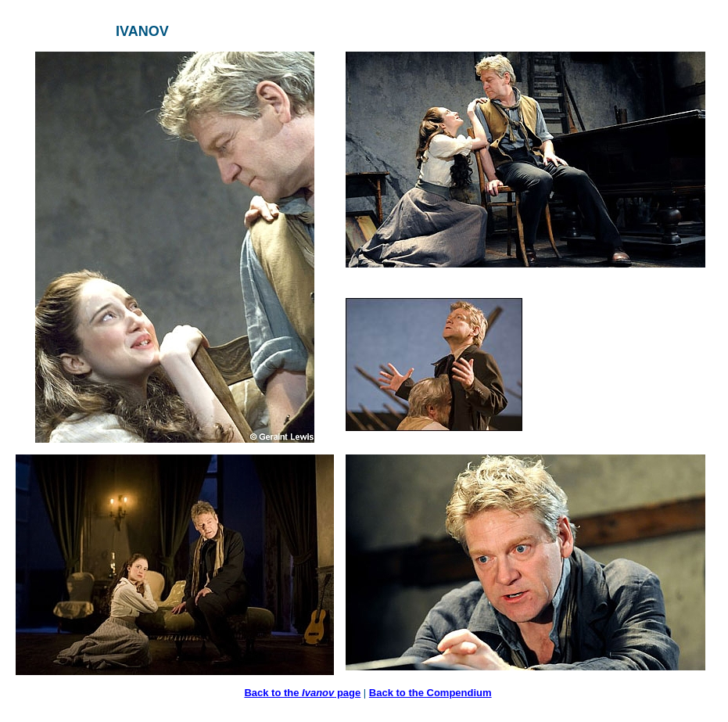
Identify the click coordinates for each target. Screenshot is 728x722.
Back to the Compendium (430, 693)
